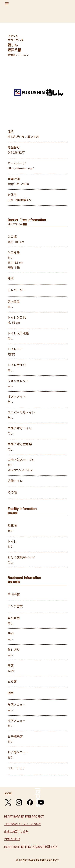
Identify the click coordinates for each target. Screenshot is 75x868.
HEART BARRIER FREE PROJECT (24, 817)
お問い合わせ (12, 839)
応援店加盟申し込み (16, 832)
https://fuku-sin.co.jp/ (21, 168)
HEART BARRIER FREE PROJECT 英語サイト (31, 847)
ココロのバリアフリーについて (23, 824)
